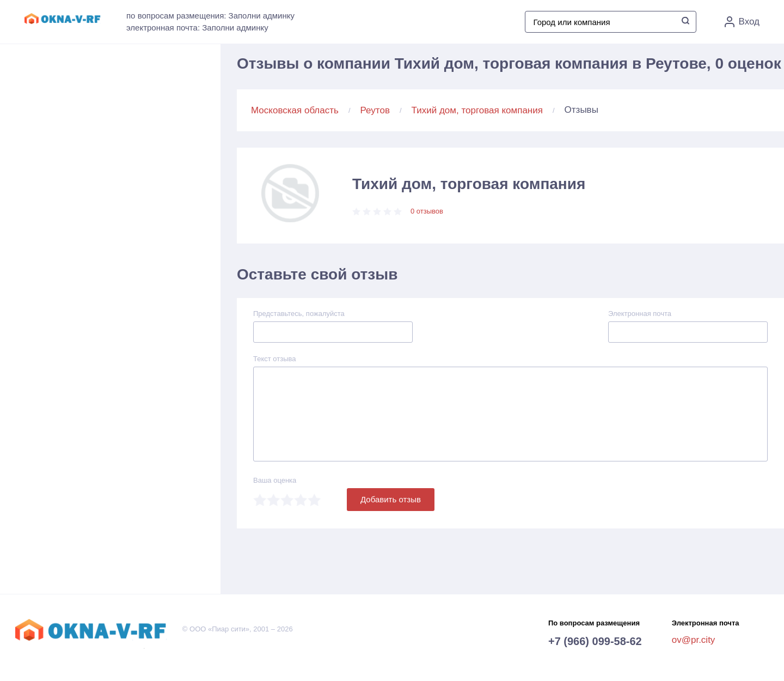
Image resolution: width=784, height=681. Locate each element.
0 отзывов (427, 211)
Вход (742, 22)
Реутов (375, 110)
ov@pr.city (694, 640)
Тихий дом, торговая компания (477, 110)
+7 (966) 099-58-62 (595, 641)
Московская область (295, 110)
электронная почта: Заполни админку (197, 28)
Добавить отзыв (391, 499)
